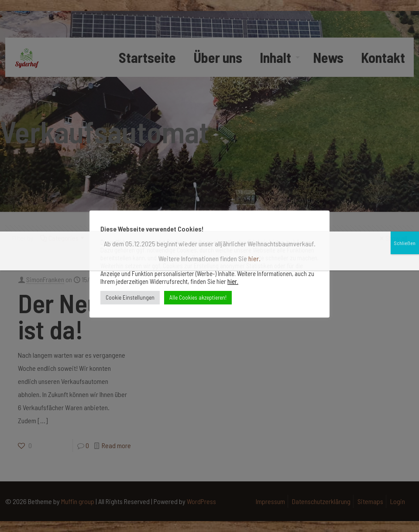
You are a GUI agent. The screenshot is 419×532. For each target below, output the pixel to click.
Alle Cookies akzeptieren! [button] (198, 297)
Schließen (405, 58)
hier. (233, 281)
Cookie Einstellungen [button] (130, 297)
